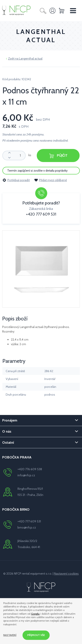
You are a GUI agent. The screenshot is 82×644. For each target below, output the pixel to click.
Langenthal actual (31, 59)
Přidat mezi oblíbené (51, 180)
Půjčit (58, 156)
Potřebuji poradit (16, 180)
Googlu (35, 614)
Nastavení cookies (66, 574)
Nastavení (10, 635)
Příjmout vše (36, 635)
